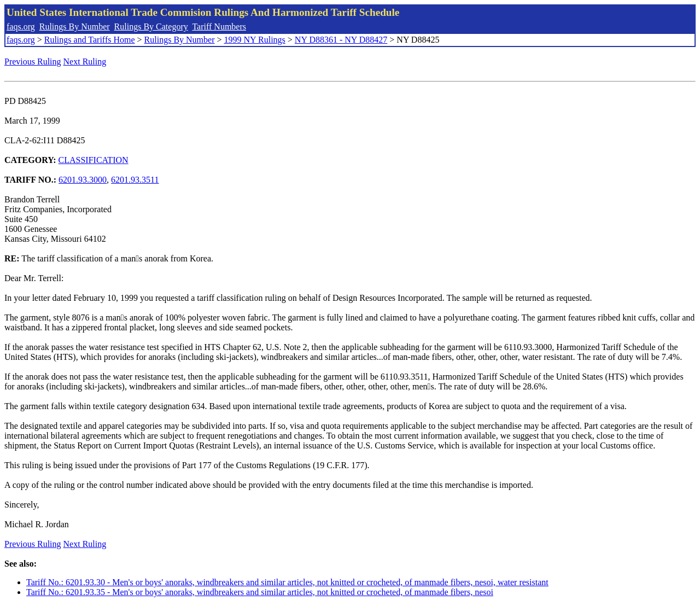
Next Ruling (85, 62)
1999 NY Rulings (255, 40)
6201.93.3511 (135, 180)
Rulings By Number (75, 27)
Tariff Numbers (219, 27)
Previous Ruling (33, 62)
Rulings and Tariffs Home (90, 40)
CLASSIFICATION (94, 160)
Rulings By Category (151, 27)
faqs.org (21, 27)
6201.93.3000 (83, 180)
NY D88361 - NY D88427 (341, 40)
